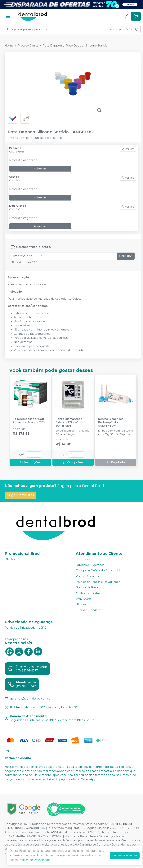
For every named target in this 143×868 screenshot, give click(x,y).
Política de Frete (87, 587)
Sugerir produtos (20, 495)
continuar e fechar (125, 855)
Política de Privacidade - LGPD (26, 628)
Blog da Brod (85, 604)
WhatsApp (83, 599)
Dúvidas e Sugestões (90, 565)
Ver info (128, 149)
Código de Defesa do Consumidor (99, 571)
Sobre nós (83, 559)
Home (9, 46)
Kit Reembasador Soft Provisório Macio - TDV (29, 421)
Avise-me (40, 168)
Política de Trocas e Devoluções (98, 582)
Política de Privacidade (34, 860)
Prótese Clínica (28, 46)
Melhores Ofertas (88, 593)
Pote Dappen (52, 46)
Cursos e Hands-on (89, 610)
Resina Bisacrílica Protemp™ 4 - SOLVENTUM (111, 422)
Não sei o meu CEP (24, 262)
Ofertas (10, 559)
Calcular (126, 256)
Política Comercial (88, 576)
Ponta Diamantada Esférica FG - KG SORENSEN (69, 422)
